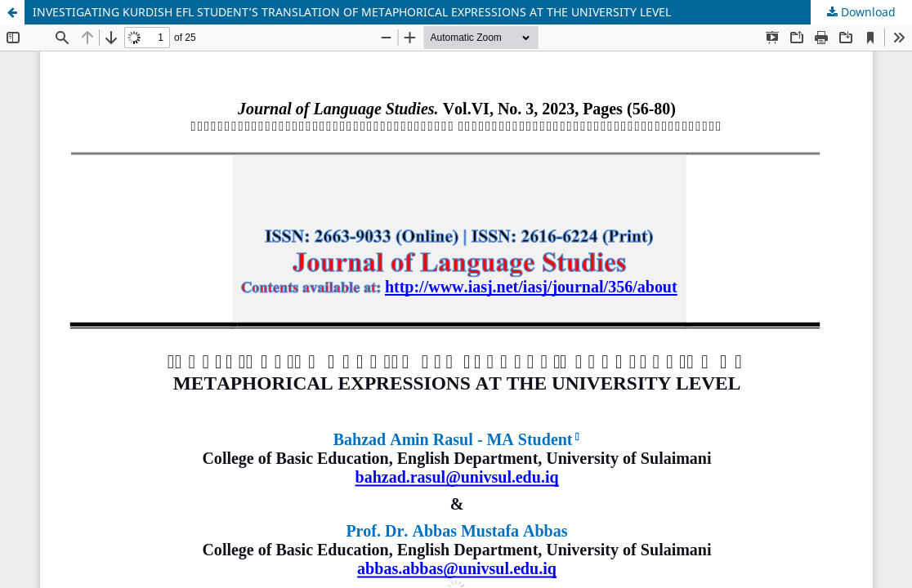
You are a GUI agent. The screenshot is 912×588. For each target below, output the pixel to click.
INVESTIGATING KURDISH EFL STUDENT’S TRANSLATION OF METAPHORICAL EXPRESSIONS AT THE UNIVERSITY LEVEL (352, 12)
